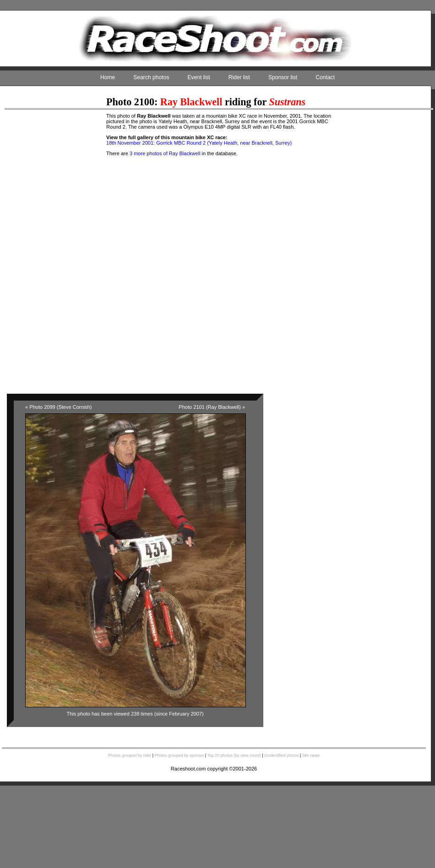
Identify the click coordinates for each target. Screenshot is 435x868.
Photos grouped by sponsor (179, 755)
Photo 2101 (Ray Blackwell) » (212, 407)
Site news (311, 755)
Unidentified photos (282, 755)
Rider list (239, 77)
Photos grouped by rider (130, 755)
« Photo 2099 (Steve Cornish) (58, 407)
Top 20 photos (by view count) (234, 755)
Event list (199, 77)
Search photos (151, 77)
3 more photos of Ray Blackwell (165, 153)
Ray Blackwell (191, 102)
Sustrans (287, 102)
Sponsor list (283, 77)
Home (108, 77)
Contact (325, 77)
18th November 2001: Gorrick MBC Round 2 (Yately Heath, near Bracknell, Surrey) (199, 143)
